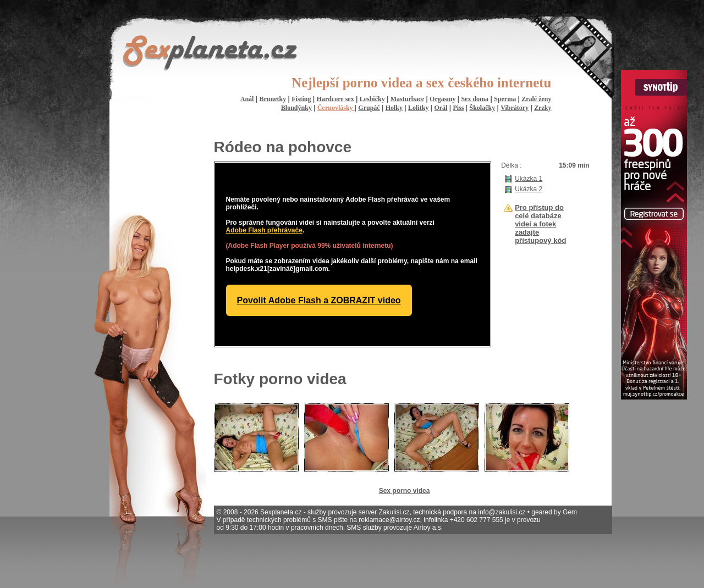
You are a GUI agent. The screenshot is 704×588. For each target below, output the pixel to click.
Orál (441, 108)
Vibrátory (515, 108)
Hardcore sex (335, 99)
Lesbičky (372, 99)
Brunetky (273, 99)
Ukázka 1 (529, 179)
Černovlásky (336, 108)
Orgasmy (442, 99)
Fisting (301, 99)
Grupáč (369, 108)
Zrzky (543, 108)
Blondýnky (296, 108)
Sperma (505, 99)
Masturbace (407, 99)
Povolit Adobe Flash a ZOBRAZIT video (319, 300)
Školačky (483, 108)
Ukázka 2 (529, 189)
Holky (394, 108)
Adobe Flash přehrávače (264, 230)
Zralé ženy (536, 99)
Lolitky (418, 108)
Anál (247, 99)
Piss (458, 108)
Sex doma (475, 99)
